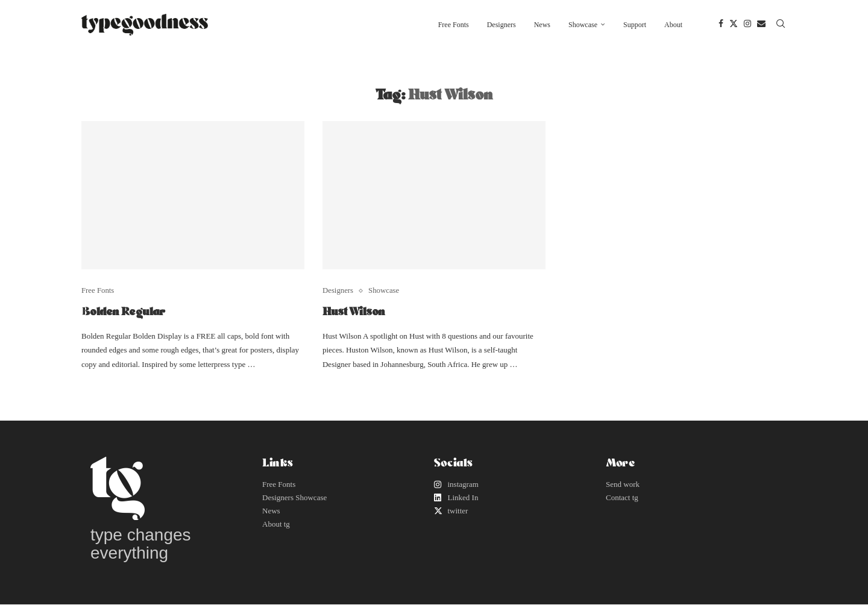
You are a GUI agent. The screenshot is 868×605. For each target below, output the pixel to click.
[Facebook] (721, 25)
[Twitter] (734, 25)
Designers (502, 25)
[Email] (761, 25)
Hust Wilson (354, 311)
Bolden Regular (123, 311)
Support (635, 25)
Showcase (583, 25)
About (673, 25)
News (542, 25)
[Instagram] (747, 25)
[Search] (781, 25)
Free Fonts (454, 25)
